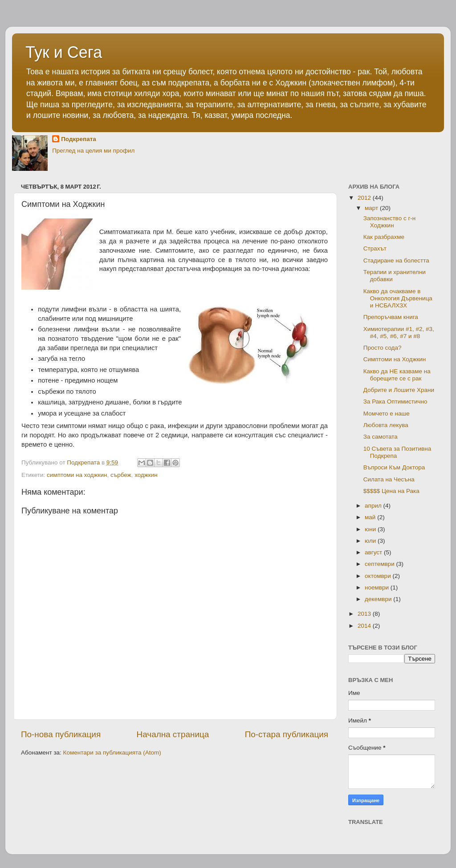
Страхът (375, 248)
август (374, 552)
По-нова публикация (61, 734)
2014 (365, 626)
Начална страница (173, 734)
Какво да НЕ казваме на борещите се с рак (397, 375)
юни (371, 529)
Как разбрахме (384, 237)
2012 (365, 198)
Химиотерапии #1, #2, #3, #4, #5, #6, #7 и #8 (399, 333)
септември (380, 564)
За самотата (381, 437)
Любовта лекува (386, 425)
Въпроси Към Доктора (394, 467)
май (371, 517)
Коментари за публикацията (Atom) (112, 753)
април (374, 506)
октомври (379, 576)
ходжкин (146, 475)
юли (371, 541)
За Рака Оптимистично (395, 402)
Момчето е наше (387, 414)
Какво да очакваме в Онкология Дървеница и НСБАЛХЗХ (398, 298)
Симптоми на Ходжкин (395, 359)
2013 (365, 614)
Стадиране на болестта (396, 260)
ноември (378, 587)
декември (379, 599)
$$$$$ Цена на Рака (391, 491)
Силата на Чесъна (389, 479)
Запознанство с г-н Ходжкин (390, 222)
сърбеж (121, 475)
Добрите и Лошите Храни (399, 390)
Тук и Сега (64, 52)
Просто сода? (383, 348)
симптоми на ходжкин (77, 475)
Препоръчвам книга (391, 317)
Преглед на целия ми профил (93, 151)
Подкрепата (79, 139)
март (372, 208)
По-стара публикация (287, 734)
